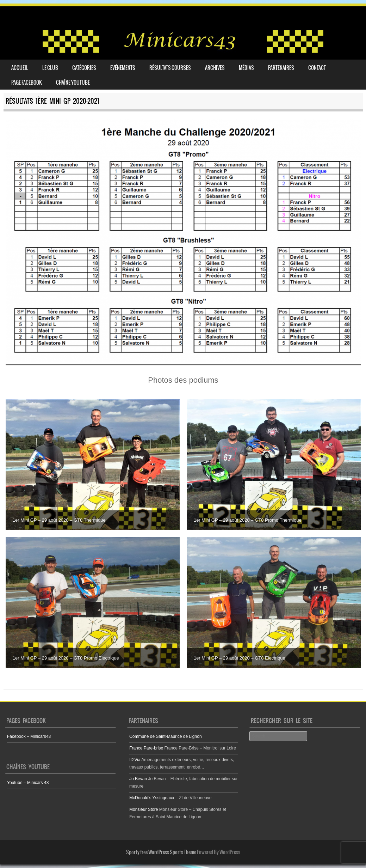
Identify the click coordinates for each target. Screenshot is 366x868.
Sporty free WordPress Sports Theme (161, 852)
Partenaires (281, 68)
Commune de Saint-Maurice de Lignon (165, 736)
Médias (246, 68)
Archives (215, 68)
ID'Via (135, 760)
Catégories (84, 68)
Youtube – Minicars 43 (28, 783)
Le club (50, 68)
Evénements (123, 68)
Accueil (20, 68)
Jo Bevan (138, 779)
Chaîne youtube (73, 83)
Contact (317, 68)
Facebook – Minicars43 (29, 736)
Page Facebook (27, 83)
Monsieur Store (144, 809)
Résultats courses (170, 68)
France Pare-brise (146, 748)
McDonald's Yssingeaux (152, 798)
